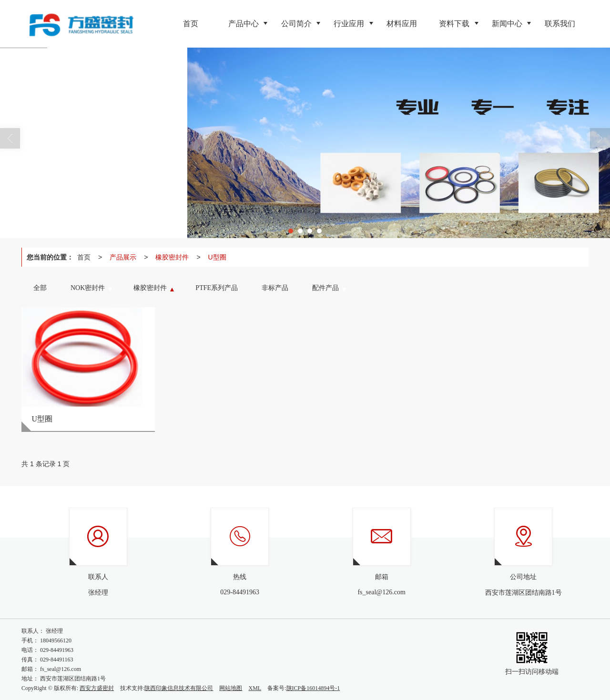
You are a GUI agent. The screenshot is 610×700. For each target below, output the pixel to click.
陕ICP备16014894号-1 (313, 688)
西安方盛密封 (97, 688)
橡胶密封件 (172, 257)
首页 (84, 257)
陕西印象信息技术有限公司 (179, 688)
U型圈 (217, 257)
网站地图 (231, 688)
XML (255, 688)
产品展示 (123, 257)
